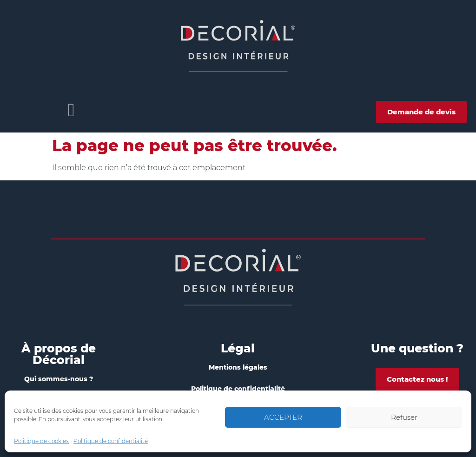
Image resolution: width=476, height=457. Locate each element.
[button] (71, 110)
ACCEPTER (283, 417)
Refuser (404, 417)
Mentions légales (238, 367)
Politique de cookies (41, 441)
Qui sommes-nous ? (59, 379)
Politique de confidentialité (111, 441)
